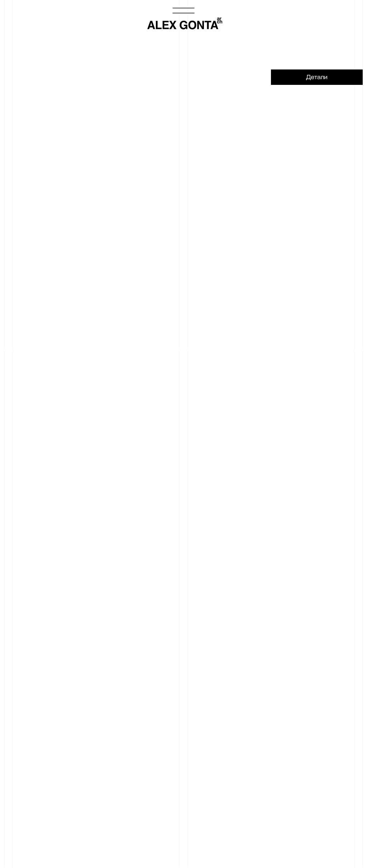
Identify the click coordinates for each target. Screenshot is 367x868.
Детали (317, 77)
